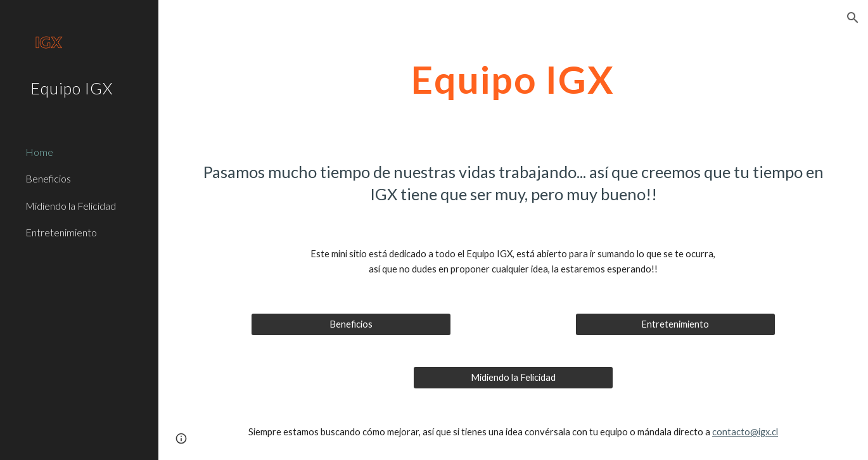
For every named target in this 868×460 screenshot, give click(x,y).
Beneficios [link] (48, 178)
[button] (853, 18)
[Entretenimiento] (675, 324)
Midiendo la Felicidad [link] (71, 206)
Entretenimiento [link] (61, 232)
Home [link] (39, 152)
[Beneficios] (351, 324)
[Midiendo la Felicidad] (513, 378)
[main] (513, 79)
